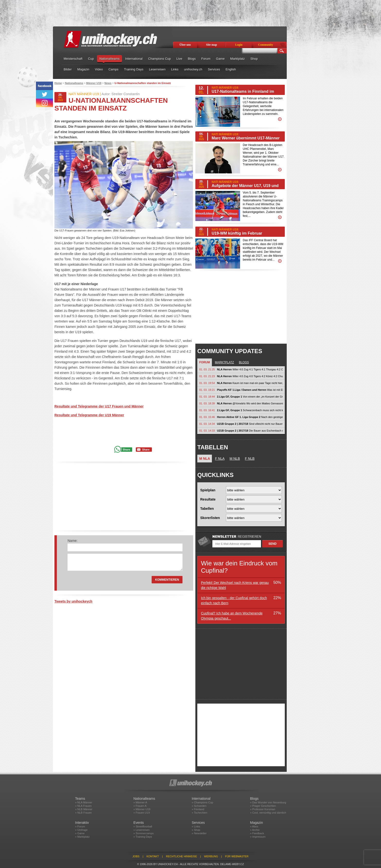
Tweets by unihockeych (73, 601)
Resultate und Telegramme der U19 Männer (89, 415)
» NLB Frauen (83, 813)
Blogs (192, 59)
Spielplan (208, 490)
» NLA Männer (84, 802)
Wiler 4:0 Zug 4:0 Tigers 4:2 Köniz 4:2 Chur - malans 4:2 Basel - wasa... (250, 376)
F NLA (220, 459)
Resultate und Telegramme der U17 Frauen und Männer (99, 406)
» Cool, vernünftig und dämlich (268, 813)
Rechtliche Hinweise (182, 856)
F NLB (250, 459)
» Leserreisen (142, 830)
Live (179, 59)
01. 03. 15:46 (207, 417)
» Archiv (255, 830)
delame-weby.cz (232, 864)
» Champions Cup (202, 802)
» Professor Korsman (263, 809)
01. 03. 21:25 (207, 369)
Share (126, 450)
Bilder (68, 69)
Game (220, 59)
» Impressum (258, 837)
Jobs (136, 856)
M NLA (205, 459)
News (108, 83)
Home (58, 83)
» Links (196, 826)
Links (175, 69)
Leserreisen (157, 69)
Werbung (211, 856)
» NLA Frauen (83, 806)
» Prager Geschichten (263, 806)
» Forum (80, 826)
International (134, 59)
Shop (254, 59)
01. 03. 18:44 (207, 397)
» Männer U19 (142, 809)
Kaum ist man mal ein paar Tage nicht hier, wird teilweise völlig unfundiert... (250, 383)
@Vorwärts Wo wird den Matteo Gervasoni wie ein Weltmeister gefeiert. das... (250, 403)
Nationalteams (109, 59)
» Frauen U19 (142, 813)
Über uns (185, 45)
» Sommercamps (143, 833)
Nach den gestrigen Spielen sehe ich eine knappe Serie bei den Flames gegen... (250, 417)
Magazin (83, 69)
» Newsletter (199, 833)
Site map (212, 45)
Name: (73, 541)
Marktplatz (237, 59)
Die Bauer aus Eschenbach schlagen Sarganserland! (250, 431)
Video (99, 69)
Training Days (134, 69)
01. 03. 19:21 (207, 390)
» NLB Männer (84, 809)
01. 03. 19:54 (207, 383)
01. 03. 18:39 (207, 403)
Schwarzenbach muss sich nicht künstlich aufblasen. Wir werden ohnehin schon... (250, 410)
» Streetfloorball (143, 826)
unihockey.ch (193, 69)
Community (265, 45)
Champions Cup (160, 59)
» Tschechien (199, 813)
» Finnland (198, 809)
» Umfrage (81, 830)
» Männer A (140, 802)
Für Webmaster (237, 856)
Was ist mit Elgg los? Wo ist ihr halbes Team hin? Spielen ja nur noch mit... (250, 390)
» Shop (196, 830)
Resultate (208, 499)
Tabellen (207, 509)
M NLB (235, 459)
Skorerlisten (210, 518)
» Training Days (143, 837)
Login (239, 45)
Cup (91, 59)
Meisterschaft (73, 59)
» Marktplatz (82, 837)
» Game (80, 833)
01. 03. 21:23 (207, 376)
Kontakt (153, 856)
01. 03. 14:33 (207, 431)
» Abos (254, 826)
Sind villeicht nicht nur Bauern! (250, 424)
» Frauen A (140, 806)
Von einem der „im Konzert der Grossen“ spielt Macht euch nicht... (250, 397)
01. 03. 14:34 (207, 424)
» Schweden (199, 806)
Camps (113, 69)
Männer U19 (94, 83)
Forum (206, 59)
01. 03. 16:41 (207, 410)
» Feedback (257, 833)
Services (214, 69)
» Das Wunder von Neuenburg (268, 802)
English (231, 69)
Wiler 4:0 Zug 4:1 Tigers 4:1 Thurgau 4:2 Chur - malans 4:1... (250, 369)
